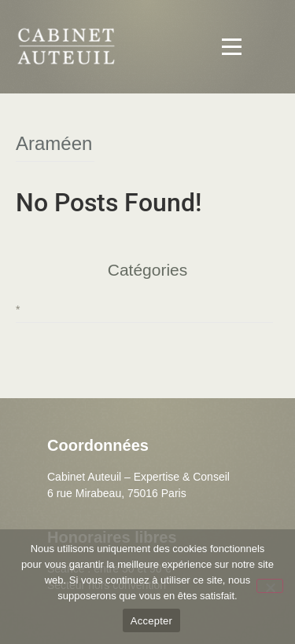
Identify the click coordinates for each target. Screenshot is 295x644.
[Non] (270, 586)
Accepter (151, 621)
